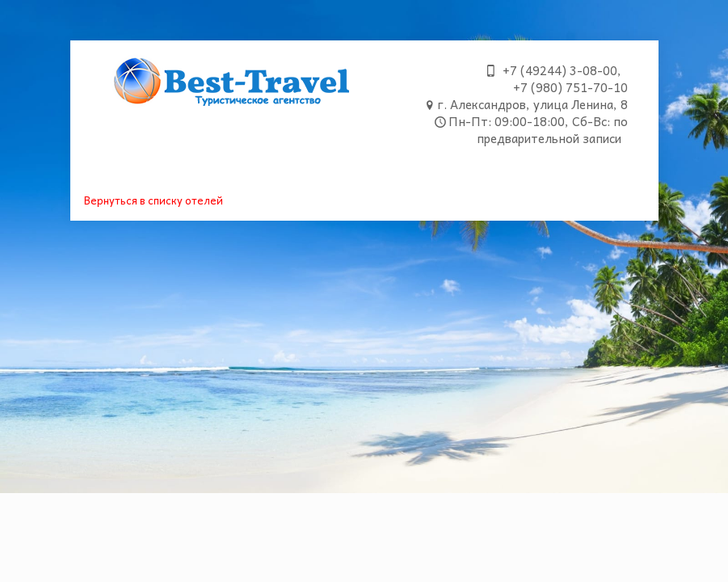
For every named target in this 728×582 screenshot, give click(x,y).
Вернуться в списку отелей (154, 200)
